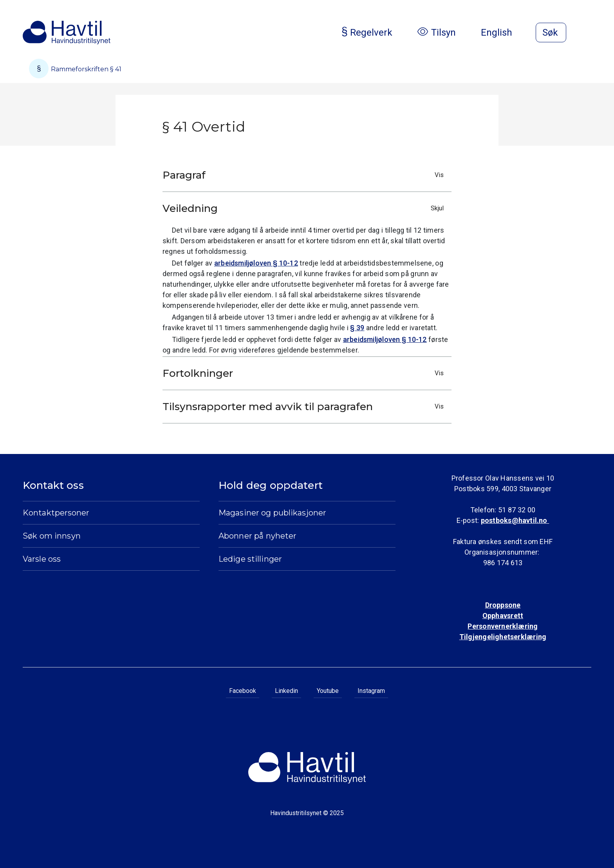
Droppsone (503, 605)
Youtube (328, 691)
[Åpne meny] (587, 33)
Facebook (243, 691)
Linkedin (286, 691)
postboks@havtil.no (515, 520)
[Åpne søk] (551, 33)
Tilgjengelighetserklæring (503, 637)
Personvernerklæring (503, 626)
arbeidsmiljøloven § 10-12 (256, 263)
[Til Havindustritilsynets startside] (67, 33)
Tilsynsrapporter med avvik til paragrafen (305, 407)
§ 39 (357, 328)
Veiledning (305, 208)
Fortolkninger (305, 373)
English (503, 33)
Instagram (371, 691)
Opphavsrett (503, 616)
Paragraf (305, 175)
